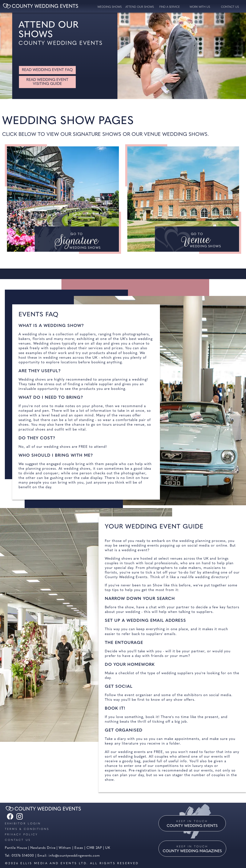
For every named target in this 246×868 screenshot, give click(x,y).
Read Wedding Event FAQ (47, 70)
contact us (230, 7)
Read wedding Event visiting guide (47, 82)
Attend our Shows (140, 7)
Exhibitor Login (23, 824)
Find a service (170, 7)
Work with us (200, 7)
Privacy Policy (21, 835)
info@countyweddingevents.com (74, 856)
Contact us (18, 840)
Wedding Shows (110, 7)
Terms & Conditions (27, 829)
